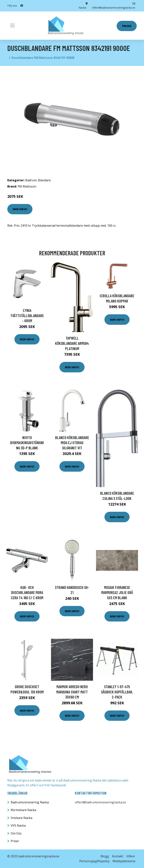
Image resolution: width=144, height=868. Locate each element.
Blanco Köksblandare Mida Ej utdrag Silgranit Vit (72, 443)
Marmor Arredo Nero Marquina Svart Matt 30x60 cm (72, 692)
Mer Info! (20, 209)
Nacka (82, 8)
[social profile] (22, 6)
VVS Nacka (18, 825)
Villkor (131, 856)
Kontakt (118, 856)
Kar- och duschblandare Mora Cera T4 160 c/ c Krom (27, 592)
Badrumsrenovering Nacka (30, 802)
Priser (127, 26)
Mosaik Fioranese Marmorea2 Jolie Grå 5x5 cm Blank (117, 592)
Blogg (105, 856)
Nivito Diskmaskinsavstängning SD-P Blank (27, 443)
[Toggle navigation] (12, 25)
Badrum (31, 180)
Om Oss (16, 833)
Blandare (44, 180)
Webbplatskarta (124, 861)
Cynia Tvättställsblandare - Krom (27, 315)
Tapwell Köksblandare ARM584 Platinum (72, 343)
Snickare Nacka (21, 818)
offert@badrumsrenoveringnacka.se (100, 802)
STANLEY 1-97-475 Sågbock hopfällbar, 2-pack (117, 692)
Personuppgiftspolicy (94, 861)
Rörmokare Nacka (23, 810)
